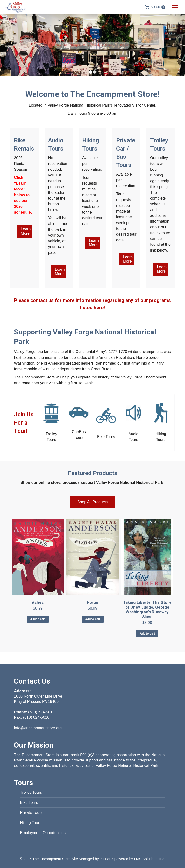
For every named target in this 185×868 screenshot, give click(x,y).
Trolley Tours (31, 792)
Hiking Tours (31, 823)
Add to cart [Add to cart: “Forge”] (93, 619)
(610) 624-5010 (41, 712)
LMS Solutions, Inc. (149, 859)
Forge (93, 602)
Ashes (38, 602)
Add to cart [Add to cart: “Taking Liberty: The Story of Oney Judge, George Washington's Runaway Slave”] (147, 634)
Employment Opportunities (43, 833)
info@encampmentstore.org (38, 728)
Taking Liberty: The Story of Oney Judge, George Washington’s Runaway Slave (147, 610)
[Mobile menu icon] (175, 7)
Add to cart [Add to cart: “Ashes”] (38, 619)
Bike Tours (29, 802)
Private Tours (31, 813)
